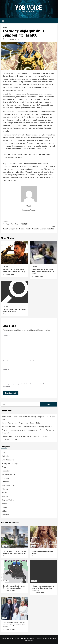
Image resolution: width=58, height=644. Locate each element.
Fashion (5, 467)
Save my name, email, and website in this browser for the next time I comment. (28, 385)
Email (33, 361)
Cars (4, 452)
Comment (6, 336)
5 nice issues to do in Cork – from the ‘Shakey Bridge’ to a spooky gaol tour (29, 418)
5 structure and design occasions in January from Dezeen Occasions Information (28, 431)
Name (5, 361)
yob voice (29, 8)
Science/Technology (10, 500)
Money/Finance (8, 485)
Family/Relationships (10, 463)
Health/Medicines (9, 474)
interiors (5, 478)
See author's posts (29, 210)
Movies (5, 28)
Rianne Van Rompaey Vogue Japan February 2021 (21, 423)
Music (4, 493)
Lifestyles (6, 482)
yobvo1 (18, 39)
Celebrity (6, 456)
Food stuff (6, 471)
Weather (5, 515)
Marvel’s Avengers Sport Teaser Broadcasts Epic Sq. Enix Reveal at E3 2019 (29, 228)
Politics (5, 496)
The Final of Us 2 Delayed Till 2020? (29, 223)
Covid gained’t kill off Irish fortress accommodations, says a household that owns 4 (25, 438)
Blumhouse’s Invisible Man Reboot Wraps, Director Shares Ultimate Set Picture (43, 272)
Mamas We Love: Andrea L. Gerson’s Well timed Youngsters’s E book (28, 427)
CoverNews (50, 638)
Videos (5, 511)
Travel (5, 507)
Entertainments (8, 460)
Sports (5, 504)
